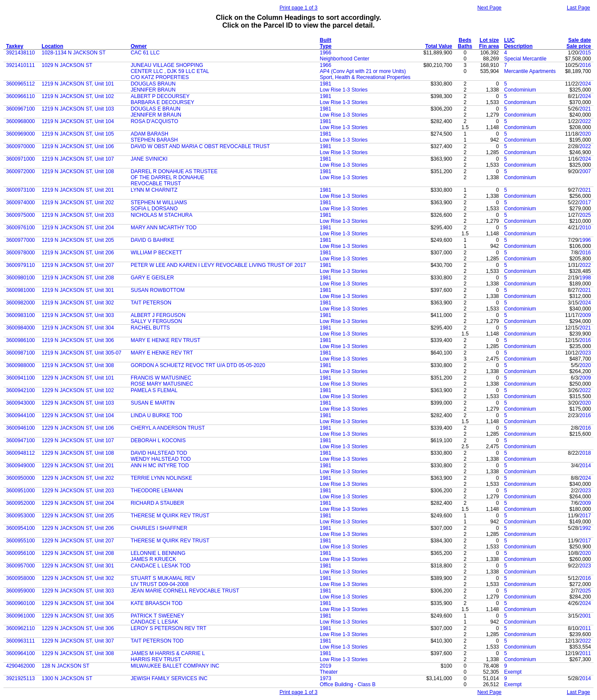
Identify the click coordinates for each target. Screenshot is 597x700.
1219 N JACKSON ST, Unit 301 (78, 290)
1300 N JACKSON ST (67, 678)
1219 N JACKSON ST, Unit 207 (78, 265)
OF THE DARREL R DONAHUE (168, 177)
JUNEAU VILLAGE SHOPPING (167, 65)
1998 (585, 278)
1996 (585, 240)
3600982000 (21, 303)
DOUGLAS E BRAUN (156, 109)
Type (326, 46)
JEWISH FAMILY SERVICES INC (169, 678)
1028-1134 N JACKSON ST (74, 53)
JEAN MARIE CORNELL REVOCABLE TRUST (185, 591)
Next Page (490, 8)
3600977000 (21, 240)
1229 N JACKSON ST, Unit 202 (78, 478)
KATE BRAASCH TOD (157, 603)
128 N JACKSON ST (66, 666)
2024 (585, 84)
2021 (585, 109)
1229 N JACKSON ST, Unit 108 (78, 453)
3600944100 (21, 415)
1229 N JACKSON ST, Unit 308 (78, 653)
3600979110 (21, 265)
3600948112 (21, 453)
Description (518, 46)
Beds (465, 40)
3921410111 (21, 65)
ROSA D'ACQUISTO (155, 121)
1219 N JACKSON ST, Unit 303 (78, 315)
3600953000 (21, 516)
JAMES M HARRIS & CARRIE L (168, 653)
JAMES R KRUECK (153, 559)
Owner (139, 46)
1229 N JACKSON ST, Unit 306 (78, 628)
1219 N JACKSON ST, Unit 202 (78, 203)
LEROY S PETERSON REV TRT (169, 628)
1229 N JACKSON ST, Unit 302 (78, 578)
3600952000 (21, 503)
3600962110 (21, 628)
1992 (585, 528)
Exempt (513, 672)
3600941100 (21, 378)
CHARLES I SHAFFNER (159, 528)
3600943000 (21, 403)
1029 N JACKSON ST (67, 65)
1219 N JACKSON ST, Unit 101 (78, 84)
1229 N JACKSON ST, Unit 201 (78, 466)
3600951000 (21, 491)
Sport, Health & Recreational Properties (365, 77)
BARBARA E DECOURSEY (163, 102)
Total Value (439, 46)
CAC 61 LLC (145, 53)
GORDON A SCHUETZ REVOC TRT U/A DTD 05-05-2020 (198, 365)
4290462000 (21, 666)
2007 (585, 171)
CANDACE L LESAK (155, 622)
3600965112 (21, 84)
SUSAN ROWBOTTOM (158, 290)
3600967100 (21, 109)
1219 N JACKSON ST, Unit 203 (78, 215)
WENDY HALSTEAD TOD (161, 459)
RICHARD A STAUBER (158, 503)
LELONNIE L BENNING (158, 553)
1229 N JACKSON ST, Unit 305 (78, 616)
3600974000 (21, 203)
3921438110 (21, 53)
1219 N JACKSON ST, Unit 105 (78, 134)
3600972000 (21, 171)
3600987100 (21, 353)
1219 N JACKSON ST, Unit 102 (78, 96)
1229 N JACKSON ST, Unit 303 (78, 591)
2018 (585, 453)
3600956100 (21, 553)
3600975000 (21, 215)
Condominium (520, 90)
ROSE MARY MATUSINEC (162, 384)
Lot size (489, 40)
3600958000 (21, 578)
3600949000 (21, 466)
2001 (585, 616)
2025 (585, 215)
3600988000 (21, 365)
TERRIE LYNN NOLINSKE (161, 478)
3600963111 (21, 641)
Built (326, 40)
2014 (585, 466)
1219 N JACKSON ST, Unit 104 (78, 121)
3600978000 (21, 253)
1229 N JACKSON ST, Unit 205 (78, 516)
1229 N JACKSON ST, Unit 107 (78, 440)
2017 (585, 203)
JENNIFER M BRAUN (156, 115)
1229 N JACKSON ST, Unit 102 (78, 390)
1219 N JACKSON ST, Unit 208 (78, 278)
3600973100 (21, 190)
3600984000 (21, 328)
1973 (326, 678)
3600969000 (21, 134)
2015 (585, 53)
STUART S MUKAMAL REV (163, 578)
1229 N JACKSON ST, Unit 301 (78, 566)
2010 (585, 228)
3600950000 (21, 478)
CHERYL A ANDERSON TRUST (168, 428)
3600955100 (21, 541)
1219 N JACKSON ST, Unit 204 (78, 228)
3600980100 (21, 278)
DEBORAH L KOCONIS (158, 440)
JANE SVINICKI (149, 159)
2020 (585, 134)
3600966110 (21, 96)
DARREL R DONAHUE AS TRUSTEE (174, 171)
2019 (326, 666)
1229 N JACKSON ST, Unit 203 (78, 491)
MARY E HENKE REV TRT (162, 353)
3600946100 (21, 428)
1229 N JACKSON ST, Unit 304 (78, 603)
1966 (326, 53)
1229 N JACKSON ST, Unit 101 (78, 378)
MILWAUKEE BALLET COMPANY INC (175, 666)
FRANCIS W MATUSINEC (161, 378)
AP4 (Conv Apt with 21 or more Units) (363, 71)
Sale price (579, 46)
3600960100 (21, 603)
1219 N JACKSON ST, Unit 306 (78, 340)
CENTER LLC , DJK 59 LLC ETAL (170, 71)
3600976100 (21, 228)
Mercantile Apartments (530, 71)
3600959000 (21, 591)
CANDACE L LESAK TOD (161, 566)
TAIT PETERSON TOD (157, 641)
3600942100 (21, 390)
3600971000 (21, 159)
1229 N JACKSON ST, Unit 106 (78, 428)
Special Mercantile (525, 59)
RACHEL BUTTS (150, 328)
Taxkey (15, 46)
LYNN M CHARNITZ (154, 190)
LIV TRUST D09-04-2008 (160, 584)
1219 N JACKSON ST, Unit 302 (78, 303)
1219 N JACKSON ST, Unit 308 (78, 365)
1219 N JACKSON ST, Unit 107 (78, 159)
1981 (326, 84)
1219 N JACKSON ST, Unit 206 (78, 253)
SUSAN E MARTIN (153, 403)
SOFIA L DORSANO (154, 209)
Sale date (580, 40)
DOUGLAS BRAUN (153, 84)
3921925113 (21, 678)
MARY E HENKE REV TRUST (166, 340)
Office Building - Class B (348, 684)
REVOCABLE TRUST (156, 184)
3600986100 (21, 340)
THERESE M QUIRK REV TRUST (170, 516)
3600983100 (21, 315)
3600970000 (21, 146)
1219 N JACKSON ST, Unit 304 (78, 328)
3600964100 (21, 653)
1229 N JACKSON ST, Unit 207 (78, 541)
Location (53, 46)
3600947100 (21, 440)
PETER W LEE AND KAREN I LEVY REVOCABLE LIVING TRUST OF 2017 (218, 265)
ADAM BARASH (150, 134)
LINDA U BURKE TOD (157, 415)
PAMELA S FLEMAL (154, 390)
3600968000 (21, 121)
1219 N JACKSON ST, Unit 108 (78, 171)
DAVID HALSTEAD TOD (159, 453)
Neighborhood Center (345, 59)
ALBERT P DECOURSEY (160, 96)
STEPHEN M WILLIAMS (159, 203)
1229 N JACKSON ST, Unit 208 (78, 553)
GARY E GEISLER (152, 278)
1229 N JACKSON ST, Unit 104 (78, 415)
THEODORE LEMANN (157, 491)
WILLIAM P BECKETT (156, 253)
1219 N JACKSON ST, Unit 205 (78, 240)
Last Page (578, 8)
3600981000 (21, 290)
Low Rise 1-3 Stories (344, 90)
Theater (329, 672)
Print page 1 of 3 (298, 8)
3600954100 (21, 528)
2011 (585, 628)
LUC (510, 40)
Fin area (489, 46)
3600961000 (21, 616)
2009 (585, 315)
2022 (585, 121)
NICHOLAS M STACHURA (162, 215)
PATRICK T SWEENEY (158, 616)
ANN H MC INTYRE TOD (160, 466)
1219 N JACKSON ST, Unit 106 (78, 146)
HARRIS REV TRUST (156, 659)
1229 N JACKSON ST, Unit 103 (78, 403)
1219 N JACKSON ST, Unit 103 (78, 109)
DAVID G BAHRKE (153, 240)
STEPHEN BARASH (154, 140)
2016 (585, 65)
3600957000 (21, 566)
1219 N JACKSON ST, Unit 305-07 (82, 353)
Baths (465, 46)
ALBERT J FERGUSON (158, 315)
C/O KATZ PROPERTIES (160, 77)
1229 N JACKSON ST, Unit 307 (78, 641)
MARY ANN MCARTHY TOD (164, 228)
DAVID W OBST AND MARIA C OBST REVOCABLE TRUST (201, 146)
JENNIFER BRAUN (153, 90)
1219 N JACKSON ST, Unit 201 (78, 190)
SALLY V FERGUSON (156, 321)
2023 (585, 353)
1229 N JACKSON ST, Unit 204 (78, 503)
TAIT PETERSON (151, 303)
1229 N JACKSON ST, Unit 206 (78, 528)
